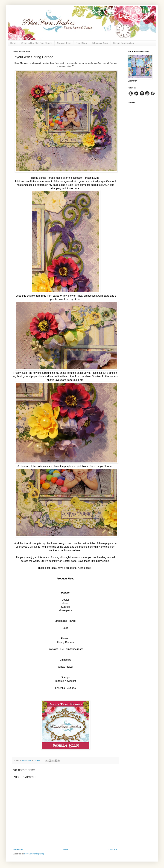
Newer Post (18, 849)
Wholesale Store (100, 43)
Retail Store (82, 43)
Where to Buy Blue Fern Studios (36, 43)
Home (13, 43)
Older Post (113, 849)
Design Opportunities (123, 43)
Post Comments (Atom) (34, 854)
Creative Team (64, 43)
